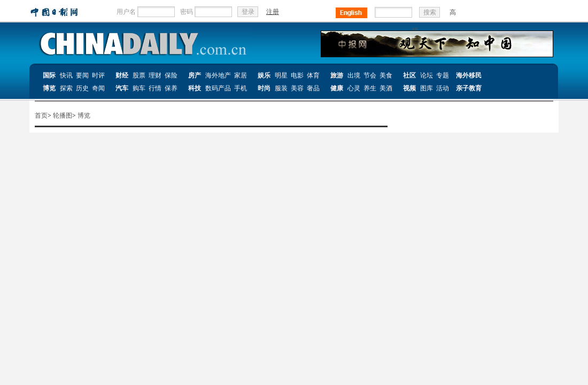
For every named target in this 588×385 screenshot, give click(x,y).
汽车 (122, 88)
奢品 (313, 88)
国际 (49, 75)
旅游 (337, 75)
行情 (155, 88)
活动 (443, 88)
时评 (98, 75)
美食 (386, 75)
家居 (241, 75)
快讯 (66, 75)
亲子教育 (469, 88)
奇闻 (98, 88)
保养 (171, 88)
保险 (171, 75)
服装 (281, 88)
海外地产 (218, 75)
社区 (409, 75)
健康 (337, 88)
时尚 (264, 88)
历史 (82, 88)
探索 (66, 88)
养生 (370, 88)
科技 (195, 88)
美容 (297, 88)
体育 (313, 75)
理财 (155, 75)
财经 (122, 75)
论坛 (427, 75)
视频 (409, 88)
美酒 (386, 88)
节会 (370, 75)
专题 (443, 75)
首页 (41, 115)
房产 (195, 75)
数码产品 (218, 88)
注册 (273, 12)
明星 (281, 75)
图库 (427, 88)
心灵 (354, 88)
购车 (139, 88)
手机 (241, 88)
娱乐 (264, 75)
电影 (297, 75)
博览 (49, 88)
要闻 (82, 75)
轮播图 (63, 115)
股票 (139, 75)
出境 (354, 75)
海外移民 (469, 75)
